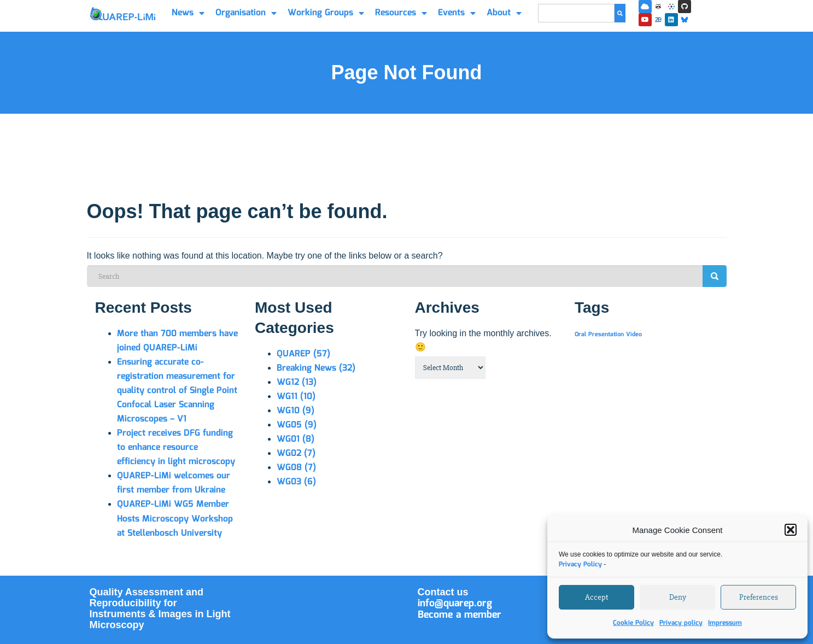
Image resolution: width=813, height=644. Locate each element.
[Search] (620, 13)
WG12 (297, 382)
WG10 (296, 411)
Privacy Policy (580, 564)
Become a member (460, 615)
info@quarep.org (455, 604)
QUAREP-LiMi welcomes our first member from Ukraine (174, 483)
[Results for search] (576, 29)
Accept (596, 597)
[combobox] (576, 13)
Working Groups (326, 13)
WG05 (297, 425)
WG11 (296, 397)
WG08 (296, 468)
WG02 (296, 453)
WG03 (296, 482)
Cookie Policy (633, 623)
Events (457, 13)
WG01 (296, 439)
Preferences (759, 597)
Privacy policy (681, 623)
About (504, 13)
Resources (401, 13)
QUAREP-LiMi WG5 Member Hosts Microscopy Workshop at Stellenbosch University (175, 519)
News (188, 13)
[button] (791, 530)
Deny (678, 597)
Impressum (725, 623)
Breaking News (316, 368)
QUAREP (303, 354)
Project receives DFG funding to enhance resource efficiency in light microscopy (176, 447)
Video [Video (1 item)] (634, 335)
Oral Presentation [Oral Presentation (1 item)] (599, 335)
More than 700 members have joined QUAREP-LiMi (177, 341)
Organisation (246, 13)
